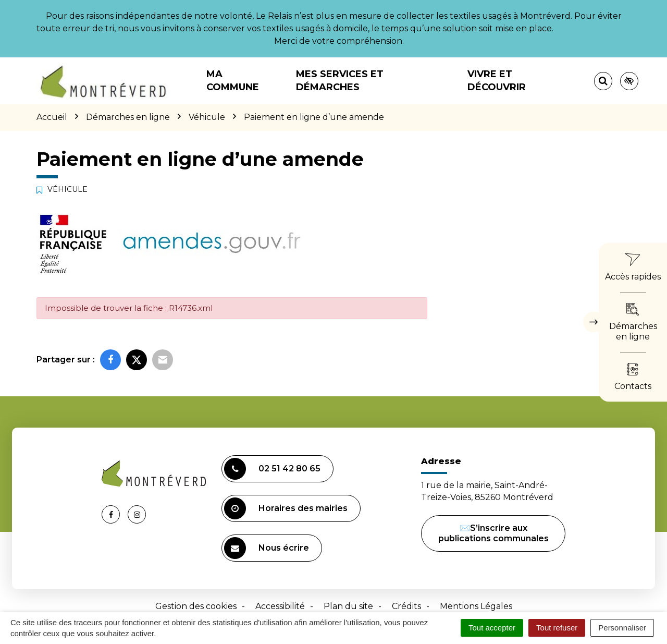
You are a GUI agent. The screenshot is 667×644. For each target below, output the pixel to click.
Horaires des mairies (286, 508)
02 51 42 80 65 (272, 469)
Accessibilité (280, 606)
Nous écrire (267, 548)
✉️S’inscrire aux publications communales (493, 533)
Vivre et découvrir (497, 81)
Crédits (406, 606)
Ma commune (233, 81)
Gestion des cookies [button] (196, 606)
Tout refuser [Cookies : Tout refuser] (557, 628)
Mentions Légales (476, 606)
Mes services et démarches (340, 81)
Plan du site (348, 606)
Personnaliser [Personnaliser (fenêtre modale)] (622, 628)
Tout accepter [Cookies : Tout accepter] (492, 628)
